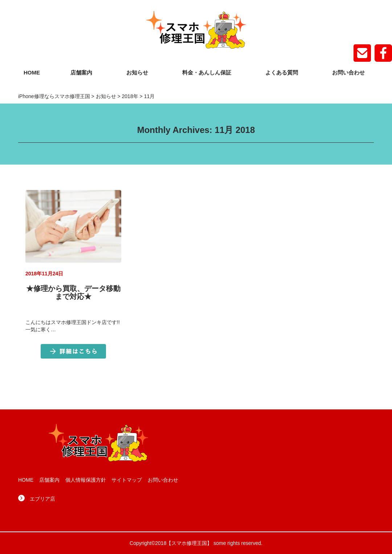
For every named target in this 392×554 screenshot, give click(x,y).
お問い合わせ (348, 72)
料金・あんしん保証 (207, 72)
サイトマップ (127, 480)
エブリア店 (42, 499)
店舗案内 (81, 72)
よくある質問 (282, 72)
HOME (32, 72)
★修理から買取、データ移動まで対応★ (73, 292)
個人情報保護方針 (86, 480)
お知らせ (137, 72)
